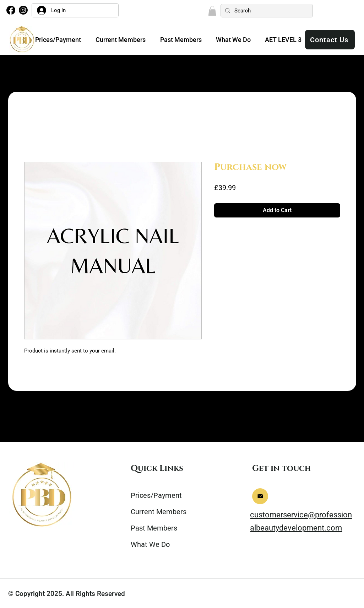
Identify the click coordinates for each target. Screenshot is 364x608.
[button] (212, 11)
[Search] (266, 11)
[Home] (260, 496)
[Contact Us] (330, 40)
